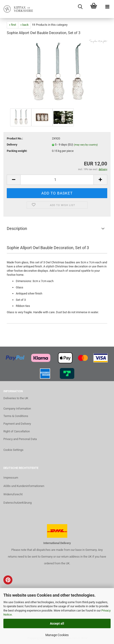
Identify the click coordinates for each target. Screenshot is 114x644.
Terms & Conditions (16, 416)
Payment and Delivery (17, 424)
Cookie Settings (13, 450)
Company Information (17, 409)
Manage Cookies (57, 635)
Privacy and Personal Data (20, 439)
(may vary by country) (86, 145)
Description (17, 228)
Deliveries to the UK (16, 398)
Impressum (11, 478)
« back (24, 25)
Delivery (12, 145)
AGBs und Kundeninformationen (24, 486)
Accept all (57, 623)
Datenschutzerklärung (17, 503)
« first (13, 25)
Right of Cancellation (17, 431)
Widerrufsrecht (13, 494)
